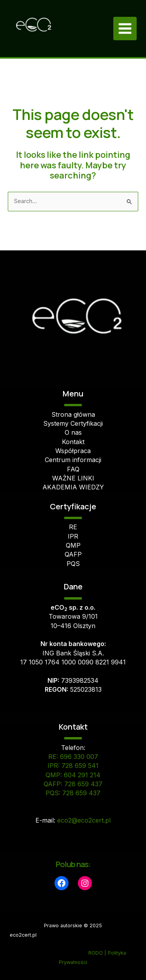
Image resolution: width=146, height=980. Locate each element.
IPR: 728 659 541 (73, 766)
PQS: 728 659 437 (73, 793)
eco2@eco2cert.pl (84, 820)
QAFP (73, 554)
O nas (73, 432)
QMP (73, 545)
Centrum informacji (73, 460)
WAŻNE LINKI (73, 478)
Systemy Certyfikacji (73, 423)
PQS (73, 564)
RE (73, 527)
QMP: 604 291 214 (73, 775)
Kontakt (73, 442)
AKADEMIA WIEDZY (73, 487)
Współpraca (73, 451)
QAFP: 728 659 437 (73, 784)
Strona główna (73, 414)
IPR (73, 536)
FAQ (73, 469)
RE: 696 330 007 (73, 757)
